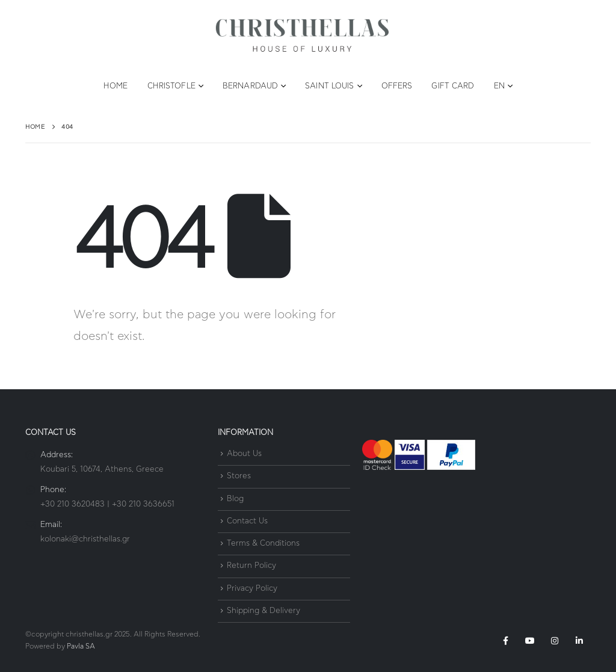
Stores (239, 477)
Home (115, 86)
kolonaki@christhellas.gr (85, 539)
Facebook (505, 641)
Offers (397, 86)
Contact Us (247, 521)
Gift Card (453, 86)
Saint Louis (329, 86)
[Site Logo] (302, 36)
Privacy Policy (252, 589)
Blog (235, 499)
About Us (244, 454)
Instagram (555, 641)
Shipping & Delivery (263, 611)
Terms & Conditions (263, 544)
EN (499, 86)
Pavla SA (81, 646)
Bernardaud (250, 86)
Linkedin (579, 641)
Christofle (171, 86)
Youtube (530, 641)
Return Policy (251, 566)
